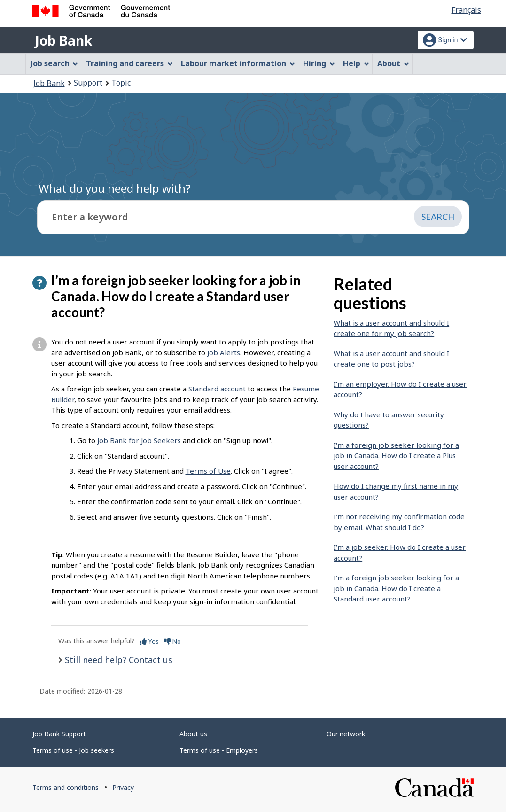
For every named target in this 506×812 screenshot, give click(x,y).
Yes (149, 641)
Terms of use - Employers (219, 750)
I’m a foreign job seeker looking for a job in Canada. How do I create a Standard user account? (396, 588)
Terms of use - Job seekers (73, 750)
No (173, 641)
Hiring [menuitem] (319, 63)
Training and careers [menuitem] (129, 63)
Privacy (123, 787)
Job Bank (63, 40)
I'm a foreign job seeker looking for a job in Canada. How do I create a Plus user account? (396, 456)
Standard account (217, 389)
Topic (121, 83)
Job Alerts (224, 352)
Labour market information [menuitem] (238, 63)
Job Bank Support (59, 734)
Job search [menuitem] (54, 63)
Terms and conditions (66, 787)
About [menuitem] (393, 63)
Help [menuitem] (356, 63)
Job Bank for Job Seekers (139, 440)
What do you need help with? (115, 188)
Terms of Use (208, 471)
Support (88, 83)
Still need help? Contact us (117, 660)
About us (193, 734)
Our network (346, 734)
